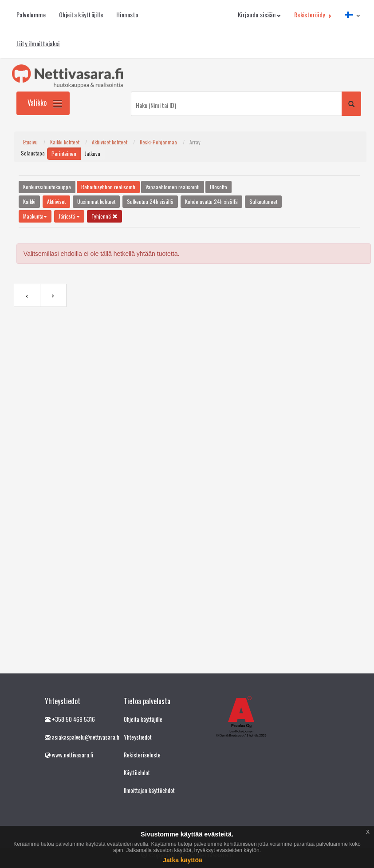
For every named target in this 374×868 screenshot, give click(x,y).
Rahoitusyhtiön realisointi (108, 187)
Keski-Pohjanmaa (158, 142)
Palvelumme (31, 14)
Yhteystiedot (138, 737)
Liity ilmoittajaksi (38, 43)
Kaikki (29, 201)
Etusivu (30, 142)
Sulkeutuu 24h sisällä (150, 201)
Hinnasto (127, 14)
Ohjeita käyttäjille (81, 14)
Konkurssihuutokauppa (47, 187)
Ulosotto (218, 187)
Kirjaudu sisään (259, 14)
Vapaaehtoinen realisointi (173, 187)
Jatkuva (93, 153)
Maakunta (35, 216)
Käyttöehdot (137, 772)
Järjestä (69, 216)
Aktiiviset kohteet (110, 142)
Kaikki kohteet (65, 142)
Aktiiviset (56, 201)
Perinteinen (64, 153)
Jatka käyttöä (183, 860)
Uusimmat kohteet (96, 201)
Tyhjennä (104, 216)
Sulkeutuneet (263, 201)
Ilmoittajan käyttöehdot (149, 790)
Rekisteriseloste (142, 755)
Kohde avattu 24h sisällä (211, 201)
